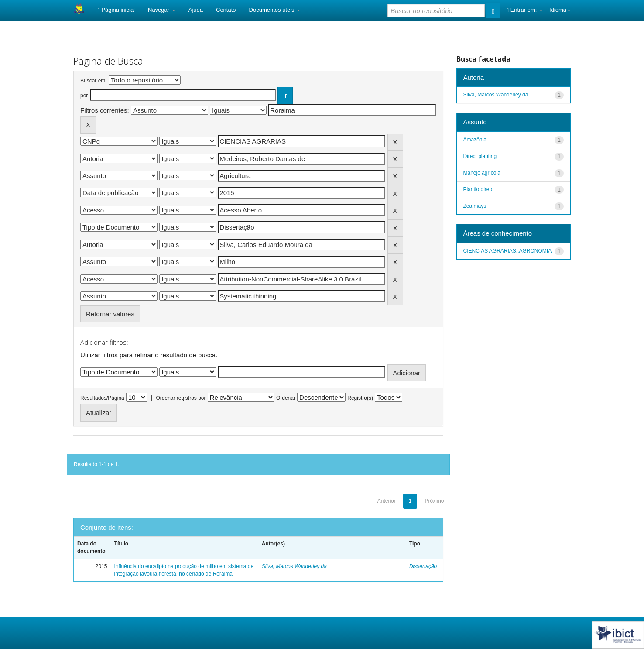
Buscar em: (94, 81)
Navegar (162, 10)
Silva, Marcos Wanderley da (294, 566)
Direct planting (480, 156)
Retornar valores (110, 314)
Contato (226, 10)
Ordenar (286, 398)
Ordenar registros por (181, 398)
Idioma (560, 10)
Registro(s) (360, 398)
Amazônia (475, 140)
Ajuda (196, 10)
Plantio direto (479, 189)
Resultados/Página (102, 398)
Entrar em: (525, 10)
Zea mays (475, 206)
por (84, 96)
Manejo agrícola (482, 173)
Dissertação (423, 566)
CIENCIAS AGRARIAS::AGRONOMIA (508, 251)
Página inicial (116, 10)
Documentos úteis (275, 10)
